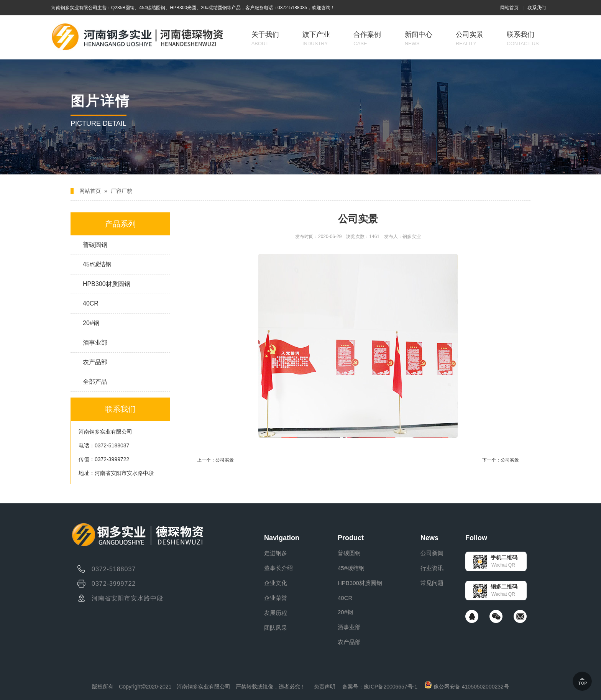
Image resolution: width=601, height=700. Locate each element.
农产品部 (95, 362)
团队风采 (276, 628)
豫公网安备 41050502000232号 (467, 687)
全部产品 (95, 382)
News (429, 538)
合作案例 (367, 39)
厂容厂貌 (122, 191)
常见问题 (432, 583)
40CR (91, 303)
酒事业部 (95, 343)
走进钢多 (276, 553)
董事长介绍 (278, 568)
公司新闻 (432, 553)
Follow (476, 538)
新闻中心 (419, 39)
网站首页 (509, 8)
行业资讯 (432, 568)
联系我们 (537, 8)
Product (351, 538)
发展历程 (276, 613)
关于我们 (265, 39)
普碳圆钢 (95, 245)
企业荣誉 (276, 598)
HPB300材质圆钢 (107, 284)
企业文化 (276, 583)
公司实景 (470, 39)
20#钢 (91, 323)
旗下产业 (316, 39)
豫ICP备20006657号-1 (391, 687)
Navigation (282, 538)
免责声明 (325, 687)
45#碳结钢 (97, 264)
